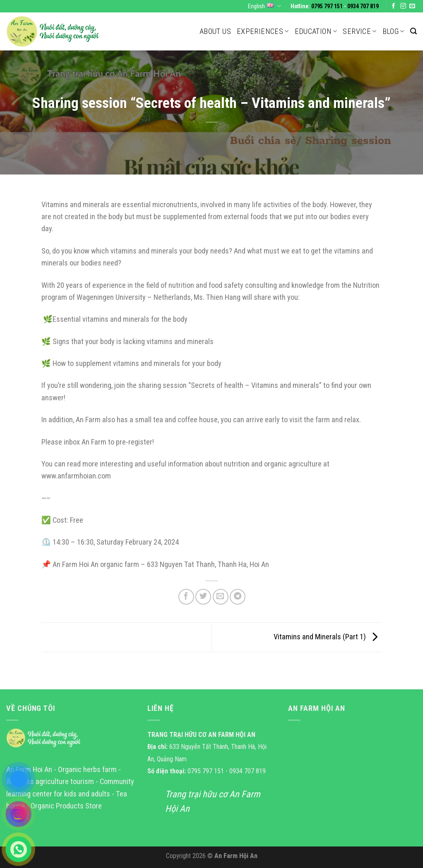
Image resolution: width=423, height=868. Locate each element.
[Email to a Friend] (221, 597)
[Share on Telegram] (238, 597)
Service (359, 31)
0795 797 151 (327, 6)
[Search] (413, 31)
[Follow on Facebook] (394, 6)
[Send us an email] (412, 6)
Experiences (263, 31)
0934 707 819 (363, 6)
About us (215, 31)
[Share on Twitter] (203, 597)
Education (316, 31)
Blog (393, 31)
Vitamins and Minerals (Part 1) (328, 637)
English (264, 6)
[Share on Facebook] (186, 597)
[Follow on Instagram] (403, 6)
